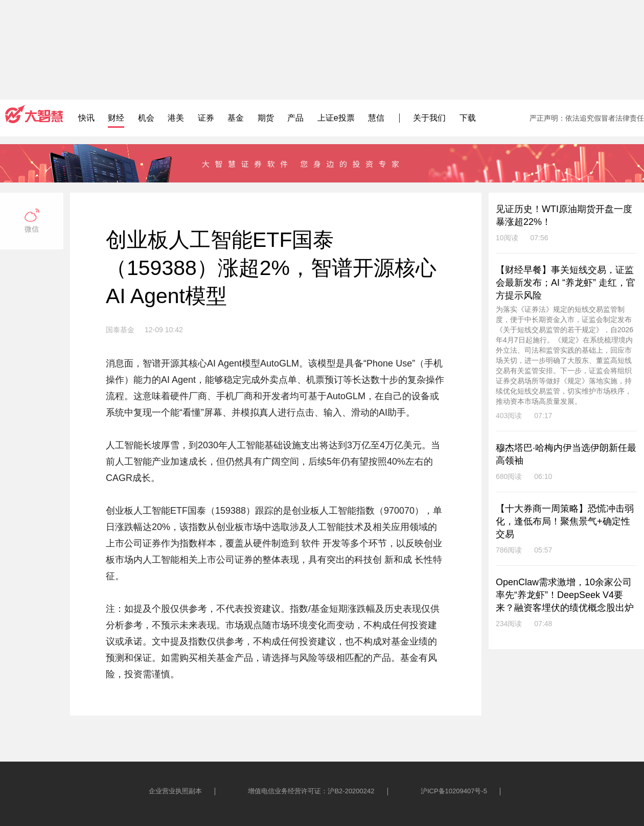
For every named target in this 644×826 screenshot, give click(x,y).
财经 (116, 118)
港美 (176, 118)
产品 (295, 118)
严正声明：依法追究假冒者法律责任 (587, 118)
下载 (468, 118)
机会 (146, 118)
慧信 (376, 118)
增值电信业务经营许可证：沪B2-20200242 (311, 791)
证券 (206, 118)
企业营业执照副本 (175, 791)
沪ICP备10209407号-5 (454, 791)
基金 (236, 118)
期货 (266, 118)
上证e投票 (336, 118)
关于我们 (429, 118)
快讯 (86, 118)
